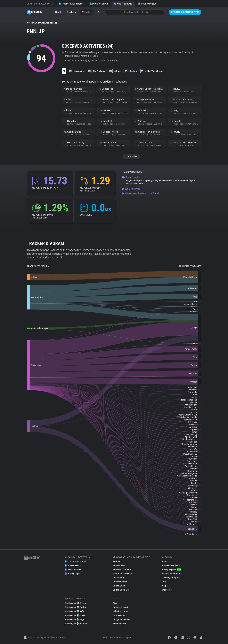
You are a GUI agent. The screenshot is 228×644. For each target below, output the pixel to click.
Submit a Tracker (121, 611)
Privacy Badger (120, 582)
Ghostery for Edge (74, 620)
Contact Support (120, 607)
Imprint (128, 638)
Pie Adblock (118, 578)
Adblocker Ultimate (122, 570)
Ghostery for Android (76, 624)
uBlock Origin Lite (121, 590)
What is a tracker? (132, 189)
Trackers (71, 12)
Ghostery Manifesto (171, 566)
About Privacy (119, 624)
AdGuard (117, 561)
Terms (105, 638)
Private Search (99, 4)
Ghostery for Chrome (76, 603)
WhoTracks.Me (123, 4)
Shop (164, 582)
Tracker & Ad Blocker (71, 4)
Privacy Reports (171, 570)
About (58, 12)
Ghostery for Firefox (75, 607)
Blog (164, 586)
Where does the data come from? (140, 194)
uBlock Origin (119, 586)
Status (165, 561)
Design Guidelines (121, 620)
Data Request (119, 616)
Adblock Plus (119, 566)
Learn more (139, 183)
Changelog (167, 590)
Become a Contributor (185, 12)
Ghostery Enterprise (171, 578)
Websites (86, 12)
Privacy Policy (116, 638)
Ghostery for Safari (75, 611)
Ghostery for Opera (75, 616)
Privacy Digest (147, 4)
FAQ (115, 603)
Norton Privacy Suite (122, 574)
